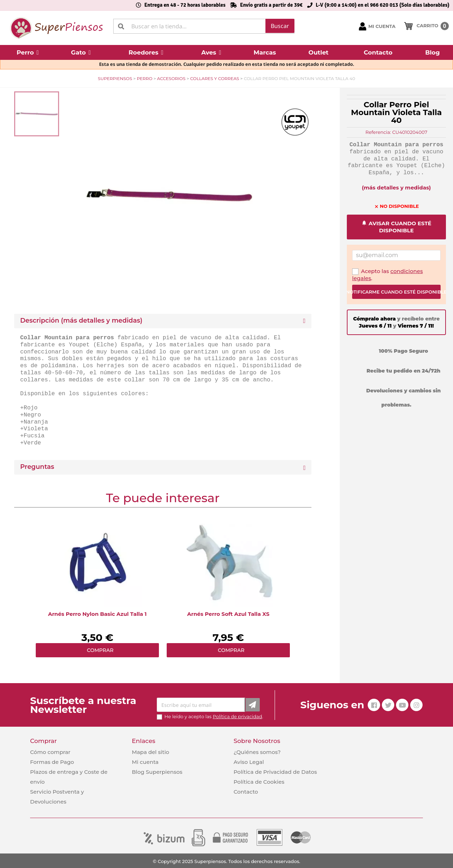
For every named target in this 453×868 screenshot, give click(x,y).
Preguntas (37, 467)
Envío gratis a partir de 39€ (271, 5)
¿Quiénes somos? (257, 752)
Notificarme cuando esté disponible (396, 292)
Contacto (246, 792)
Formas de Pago (52, 762)
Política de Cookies (259, 782)
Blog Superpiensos (157, 772)
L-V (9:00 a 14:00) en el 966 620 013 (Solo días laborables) (383, 5)
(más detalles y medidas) (397, 188)
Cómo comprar (50, 752)
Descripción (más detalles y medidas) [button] (81, 321)
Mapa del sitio (150, 752)
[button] (28, 52)
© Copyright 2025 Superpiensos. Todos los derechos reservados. (226, 861)
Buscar (280, 26)
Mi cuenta (145, 762)
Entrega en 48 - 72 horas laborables (185, 5)
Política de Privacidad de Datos (275, 772)
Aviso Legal (249, 762)
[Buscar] (204, 26)
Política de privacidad (237, 716)
